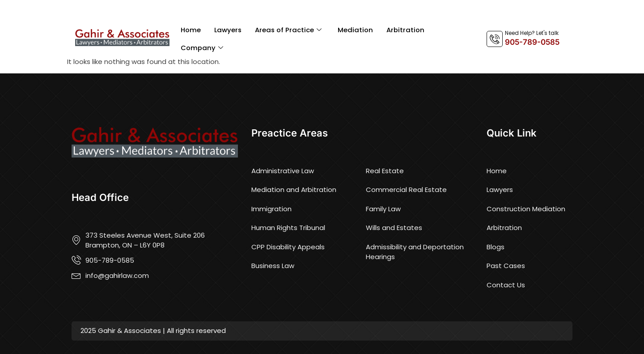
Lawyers (228, 30)
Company (202, 48)
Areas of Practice (289, 30)
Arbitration (407, 30)
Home (191, 30)
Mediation (357, 30)
